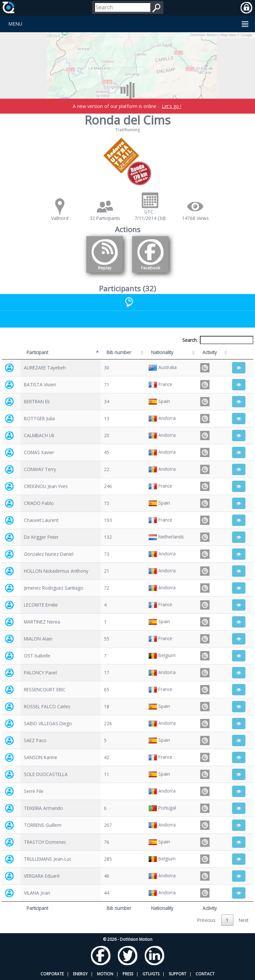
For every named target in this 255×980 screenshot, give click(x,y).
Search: (218, 340)
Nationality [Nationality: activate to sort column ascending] (162, 352)
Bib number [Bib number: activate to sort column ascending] (119, 352)
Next (244, 920)
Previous (206, 920)
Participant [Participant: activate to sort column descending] (37, 352)
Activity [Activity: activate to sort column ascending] (210, 352)
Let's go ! (171, 106)
